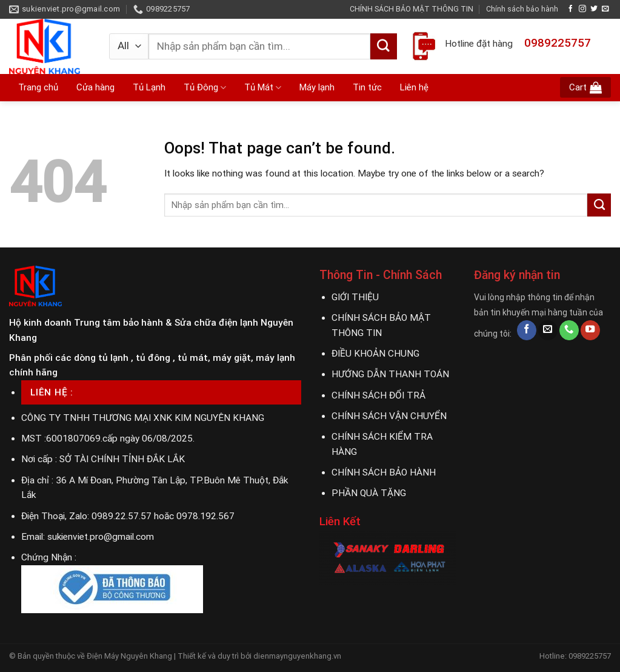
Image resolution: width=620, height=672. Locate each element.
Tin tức (367, 87)
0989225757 (558, 43)
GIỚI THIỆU (355, 297)
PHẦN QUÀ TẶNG (369, 493)
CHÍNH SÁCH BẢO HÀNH (384, 472)
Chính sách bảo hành (522, 9)
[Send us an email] (605, 9)
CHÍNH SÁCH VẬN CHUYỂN (389, 416)
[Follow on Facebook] (571, 9)
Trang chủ (38, 87)
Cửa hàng (95, 87)
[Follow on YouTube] (590, 330)
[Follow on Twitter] (594, 9)
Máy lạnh (317, 87)
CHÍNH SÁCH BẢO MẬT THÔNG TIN (412, 9)
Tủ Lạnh (149, 87)
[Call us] (569, 330)
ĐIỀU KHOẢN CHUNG (375, 354)
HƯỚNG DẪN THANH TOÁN (390, 374)
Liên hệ (414, 87)
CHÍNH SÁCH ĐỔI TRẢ (378, 395)
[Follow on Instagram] (582, 9)
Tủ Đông (205, 88)
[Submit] (384, 47)
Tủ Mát (263, 88)
